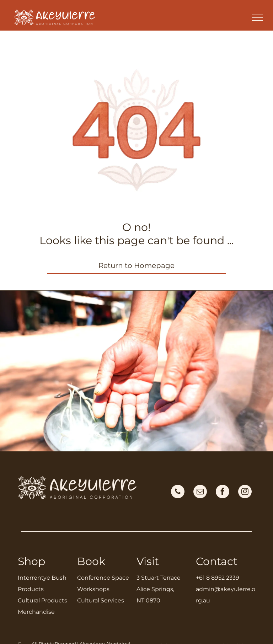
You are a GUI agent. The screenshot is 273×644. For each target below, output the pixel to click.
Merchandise (36, 612)
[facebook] (223, 492)
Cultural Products (42, 600)
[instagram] (245, 492)
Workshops (93, 589)
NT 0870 (148, 600)
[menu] (257, 18)
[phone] (178, 492)
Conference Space (103, 578)
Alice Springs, (155, 589)
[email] (200, 492)
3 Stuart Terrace (159, 578)
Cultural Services (101, 600)
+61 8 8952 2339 (218, 578)
